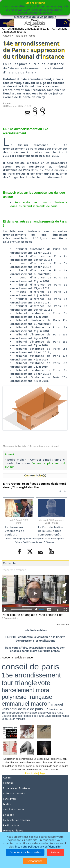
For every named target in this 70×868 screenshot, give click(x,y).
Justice (7, 804)
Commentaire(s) (35, 475)
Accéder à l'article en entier (17, 657)
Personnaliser (35, 861)
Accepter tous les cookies (25, 852)
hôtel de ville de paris (26, 709)
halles (65, 716)
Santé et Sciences (14, 810)
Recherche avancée (14, 570)
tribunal (55, 446)
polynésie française (27, 697)
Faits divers (10, 799)
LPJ (47, 709)
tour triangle (19, 683)
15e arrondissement (31, 675)
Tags (42, 773)
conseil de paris (30, 667)
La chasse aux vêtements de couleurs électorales (15, 530)
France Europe (35, 542)
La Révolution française (17, 820)
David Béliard (53, 716)
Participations (11, 826)
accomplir (17, 716)
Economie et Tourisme (16, 788)
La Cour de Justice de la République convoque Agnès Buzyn (51, 530)
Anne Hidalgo (28, 713)
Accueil (7, 36)
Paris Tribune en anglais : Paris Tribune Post (32, 615)
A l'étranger (49, 542)
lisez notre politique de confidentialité (38, 846)
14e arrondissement (39, 446)
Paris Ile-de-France (25, 36)
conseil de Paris (34, 716)
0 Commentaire (10, 618)
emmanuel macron (26, 704)
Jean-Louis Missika (13, 719)
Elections (8, 815)
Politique (8, 783)
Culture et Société (14, 794)
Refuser (56, 852)
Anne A (7, 103)
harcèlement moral (26, 690)
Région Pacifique (30, 539)
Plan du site (31, 773)
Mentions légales (13, 831)
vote (44, 683)
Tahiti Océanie (13, 539)
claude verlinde (47, 713)
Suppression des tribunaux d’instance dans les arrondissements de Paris (39, 204)
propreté (15, 713)
